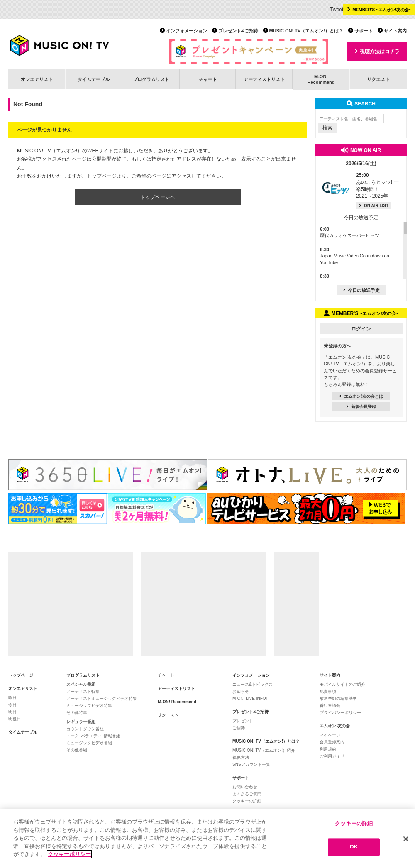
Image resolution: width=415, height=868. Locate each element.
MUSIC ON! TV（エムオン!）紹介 (264, 750)
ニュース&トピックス (253, 684)
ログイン (361, 329)
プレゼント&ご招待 (238, 31)
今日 (12, 705)
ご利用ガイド (332, 756)
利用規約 (328, 749)
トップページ (21, 675)
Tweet (337, 10)
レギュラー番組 (81, 722)
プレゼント (243, 721)
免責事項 (328, 691)
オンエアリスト (37, 79)
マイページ (330, 735)
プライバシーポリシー (340, 713)
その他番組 (77, 750)
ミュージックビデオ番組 (89, 743)
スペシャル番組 (81, 684)
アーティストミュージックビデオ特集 (102, 698)
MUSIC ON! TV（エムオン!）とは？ (306, 31)
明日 (12, 712)
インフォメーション (187, 31)
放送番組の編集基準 (338, 698)
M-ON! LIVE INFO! (250, 698)
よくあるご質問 (247, 794)
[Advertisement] (71, 604)
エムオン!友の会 (335, 726)
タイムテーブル (94, 79)
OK (354, 847)
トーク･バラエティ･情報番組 (93, 736)
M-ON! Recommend (177, 702)
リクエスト (378, 79)
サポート (364, 31)
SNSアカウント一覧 (251, 764)
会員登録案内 (332, 742)
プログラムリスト (151, 79)
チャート (208, 79)
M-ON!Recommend (321, 79)
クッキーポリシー (69, 855)
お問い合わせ (245, 787)
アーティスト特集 (83, 691)
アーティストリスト (264, 79)
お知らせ (241, 691)
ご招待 (239, 728)
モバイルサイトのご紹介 (342, 684)
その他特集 (77, 713)
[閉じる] (406, 839)
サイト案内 (395, 31)
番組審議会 (330, 705)
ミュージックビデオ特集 (89, 705)
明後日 (15, 719)
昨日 (12, 698)
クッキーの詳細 (247, 801)
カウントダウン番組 (85, 729)
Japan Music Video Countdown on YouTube (355, 256)
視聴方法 (241, 757)
